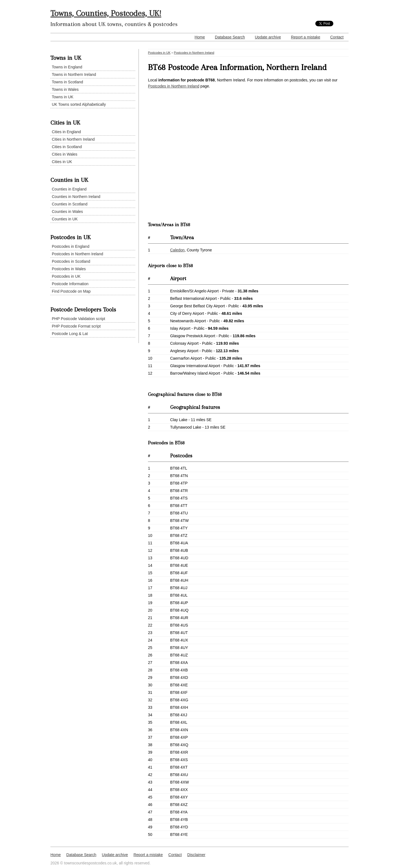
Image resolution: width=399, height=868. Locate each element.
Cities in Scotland (67, 147)
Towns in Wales (65, 89)
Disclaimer (196, 855)
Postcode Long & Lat (70, 334)
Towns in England (67, 67)
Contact (337, 37)
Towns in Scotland (67, 82)
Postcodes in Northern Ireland (77, 254)
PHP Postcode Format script (76, 326)
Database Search (230, 37)
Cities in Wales (65, 154)
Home (200, 37)
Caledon (177, 250)
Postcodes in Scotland (71, 261)
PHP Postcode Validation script (78, 319)
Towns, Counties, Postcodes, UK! (106, 13)
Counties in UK (65, 219)
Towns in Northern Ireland (74, 74)
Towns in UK (63, 97)
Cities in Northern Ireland (73, 139)
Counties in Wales (67, 212)
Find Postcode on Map (71, 291)
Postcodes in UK (66, 276)
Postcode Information (70, 284)
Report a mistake (306, 37)
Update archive (268, 37)
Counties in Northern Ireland (76, 197)
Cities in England (66, 132)
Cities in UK (62, 162)
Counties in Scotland (70, 204)
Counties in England (69, 189)
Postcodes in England (71, 246)
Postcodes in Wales (69, 269)
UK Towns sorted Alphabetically (79, 104)
